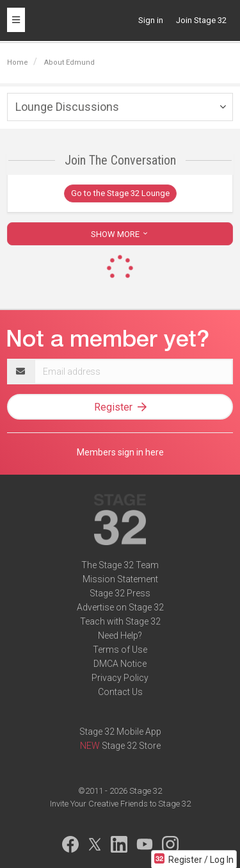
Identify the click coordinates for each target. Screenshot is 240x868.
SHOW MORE (120, 234)
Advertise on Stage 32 (120, 607)
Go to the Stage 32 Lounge (120, 193)
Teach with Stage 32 (120, 621)
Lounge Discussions (67, 107)
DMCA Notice (120, 664)
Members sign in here (120, 452)
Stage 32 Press (120, 593)
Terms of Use (120, 650)
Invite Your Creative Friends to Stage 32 (120, 804)
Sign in (151, 20)
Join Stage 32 (201, 20)
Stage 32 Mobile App (120, 732)
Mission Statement (120, 579)
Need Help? (120, 635)
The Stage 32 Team (120, 565)
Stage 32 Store (131, 746)
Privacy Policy (120, 678)
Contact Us (120, 692)
